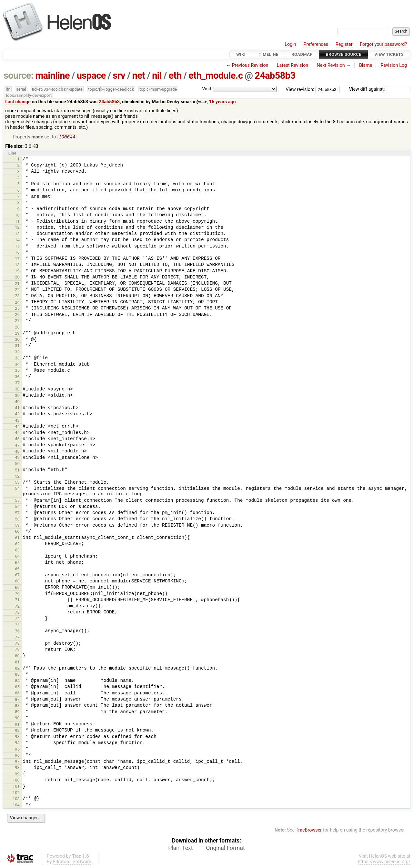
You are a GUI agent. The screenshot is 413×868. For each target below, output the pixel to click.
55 (17, 501)
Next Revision (331, 65)
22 (17, 290)
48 (17, 452)
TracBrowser (309, 831)
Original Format (225, 849)
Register (344, 44)
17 (17, 259)
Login (290, 44)
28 (17, 328)
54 (17, 489)
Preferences (316, 44)
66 (17, 569)
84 (17, 681)
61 (17, 538)
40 (17, 402)
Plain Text (180, 849)
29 (17, 334)
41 (17, 408)
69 (17, 588)
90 (17, 718)
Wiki (241, 54)
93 (17, 737)
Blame (366, 65)
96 (17, 756)
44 (17, 427)
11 (17, 222)
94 (17, 743)
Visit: (207, 89)
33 (17, 359)
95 (17, 750)
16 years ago (222, 102)
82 (17, 669)
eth (175, 76)
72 (17, 607)
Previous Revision (250, 65)
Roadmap (302, 54)
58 (17, 520)
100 (16, 781)
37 (17, 384)
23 (17, 296)
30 (17, 340)
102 (16, 793)
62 (17, 545)
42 (17, 414)
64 (17, 557)
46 (17, 439)
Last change (18, 102)
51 (17, 471)
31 (17, 346)
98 (17, 768)
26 (17, 315)
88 (17, 706)
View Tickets (389, 54)
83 (17, 675)
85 (17, 687)
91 (17, 725)
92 (17, 731)
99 (17, 775)
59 (17, 526)
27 (17, 321)
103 (16, 799)
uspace (91, 76)
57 (17, 514)
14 (17, 241)
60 (17, 532)
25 (17, 309)
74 (17, 619)
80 (17, 656)
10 (17, 216)
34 (17, 365)
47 (17, 446)
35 (17, 371)
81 (17, 663)
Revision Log (394, 65)
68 (17, 582)
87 (17, 700)
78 (17, 644)
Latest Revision (293, 65)
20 (17, 278)
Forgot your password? (383, 44)
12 (17, 228)
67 (17, 575)
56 (17, 507)
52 (17, 477)
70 (17, 594)
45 (17, 433)
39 (17, 396)
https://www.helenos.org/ (384, 862)
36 (17, 377)
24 (17, 303)
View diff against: (380, 89)
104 (16, 806)
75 (17, 625)
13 (17, 234)
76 (17, 632)
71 (17, 600)
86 (17, 694)
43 (17, 421)
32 (17, 353)
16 (17, 253)
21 (17, 284)
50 (17, 464)
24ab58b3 (275, 76)
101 (16, 787)
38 (17, 390)
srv (119, 76)
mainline (52, 76)
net (139, 76)
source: (19, 76)
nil (157, 76)
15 (17, 247)
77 (17, 638)
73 (17, 613)
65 (17, 563)
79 (17, 650)
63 (17, 551)
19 (17, 272)
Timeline (269, 54)
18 (17, 265)
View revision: (300, 89)
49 (17, 458)
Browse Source (344, 54)
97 (17, 762)
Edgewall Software (72, 862)
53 (17, 483)
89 (17, 712)
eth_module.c (216, 76)
